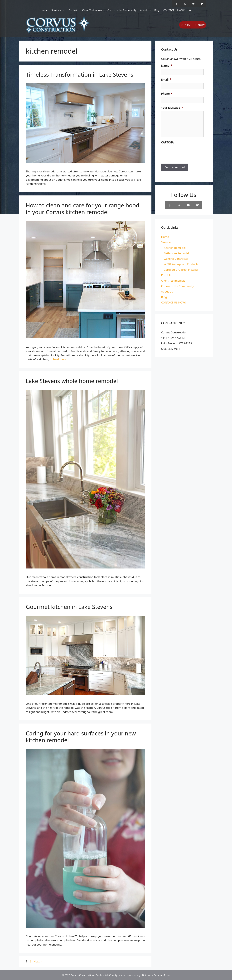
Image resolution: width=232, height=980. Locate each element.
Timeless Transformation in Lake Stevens (80, 74)
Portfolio (73, 10)
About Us (145, 10)
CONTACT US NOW (193, 25)
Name (167, 66)
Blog (157, 10)
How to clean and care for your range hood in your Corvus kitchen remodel (83, 209)
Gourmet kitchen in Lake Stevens (69, 607)
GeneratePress (162, 975)
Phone (167, 94)
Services (59, 10)
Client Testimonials (93, 10)
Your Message (172, 108)
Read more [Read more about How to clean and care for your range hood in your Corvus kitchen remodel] (59, 359)
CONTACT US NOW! (174, 10)
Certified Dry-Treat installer (181, 270)
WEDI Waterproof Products (181, 264)
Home (44, 10)
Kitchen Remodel (175, 248)
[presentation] (186, 152)
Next (38, 961)
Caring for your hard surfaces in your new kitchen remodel (81, 737)
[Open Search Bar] (190, 10)
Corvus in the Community (122, 10)
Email (166, 80)
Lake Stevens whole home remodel (72, 381)
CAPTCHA (167, 142)
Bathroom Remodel (176, 253)
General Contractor (176, 259)
